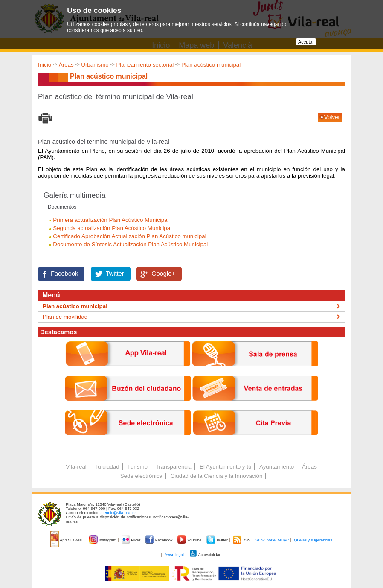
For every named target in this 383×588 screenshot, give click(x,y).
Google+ (163, 274)
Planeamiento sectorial (145, 65)
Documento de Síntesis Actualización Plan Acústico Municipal (130, 244)
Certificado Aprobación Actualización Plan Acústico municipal (129, 236)
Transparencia (174, 467)
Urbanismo (95, 65)
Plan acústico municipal (211, 65)
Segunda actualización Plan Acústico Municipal (112, 228)
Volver (332, 117)
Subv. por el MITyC (272, 540)
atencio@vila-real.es (118, 513)
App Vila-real (67, 540)
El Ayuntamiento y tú (225, 467)
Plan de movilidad (65, 317)
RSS (242, 540)
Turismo (137, 467)
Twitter (115, 274)
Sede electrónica (141, 476)
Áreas (66, 65)
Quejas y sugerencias (313, 540)
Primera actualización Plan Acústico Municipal (111, 220)
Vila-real (76, 467)
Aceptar (306, 42)
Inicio (45, 65)
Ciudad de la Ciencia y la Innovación (217, 476)
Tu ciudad (107, 467)
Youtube (190, 540)
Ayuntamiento (277, 467)
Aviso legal (174, 555)
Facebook (64, 274)
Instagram (103, 540)
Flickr (132, 540)
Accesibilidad (205, 555)
